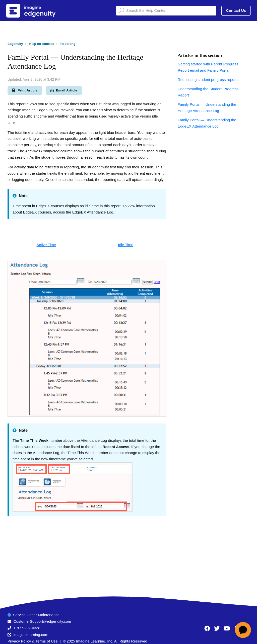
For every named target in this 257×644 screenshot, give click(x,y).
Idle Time (126, 245)
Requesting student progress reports (208, 80)
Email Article (64, 90)
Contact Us (236, 10)
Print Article (25, 90)
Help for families (42, 44)
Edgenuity (15, 44)
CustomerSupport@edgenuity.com (42, 621)
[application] (243, 630)
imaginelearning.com (31, 635)
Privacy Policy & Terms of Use (33, 641)
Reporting (68, 44)
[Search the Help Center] (166, 11)
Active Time (46, 245)
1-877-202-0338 (27, 628)
